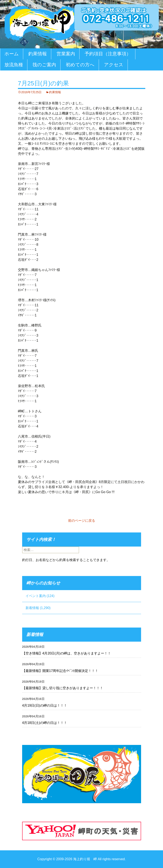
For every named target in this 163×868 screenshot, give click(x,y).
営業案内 (66, 54)
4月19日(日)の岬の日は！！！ (45, 705)
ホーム (12, 54)
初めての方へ (80, 65)
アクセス (114, 65)
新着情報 (32, 608)
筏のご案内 (44, 65)
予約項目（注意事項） (108, 54)
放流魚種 (14, 65)
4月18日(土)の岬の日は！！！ (45, 723)
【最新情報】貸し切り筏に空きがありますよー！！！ (63, 688)
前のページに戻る (82, 521)
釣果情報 (38, 54)
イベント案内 (36, 596)
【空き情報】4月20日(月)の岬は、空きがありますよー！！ (67, 653)
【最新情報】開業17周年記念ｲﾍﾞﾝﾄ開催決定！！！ (60, 671)
